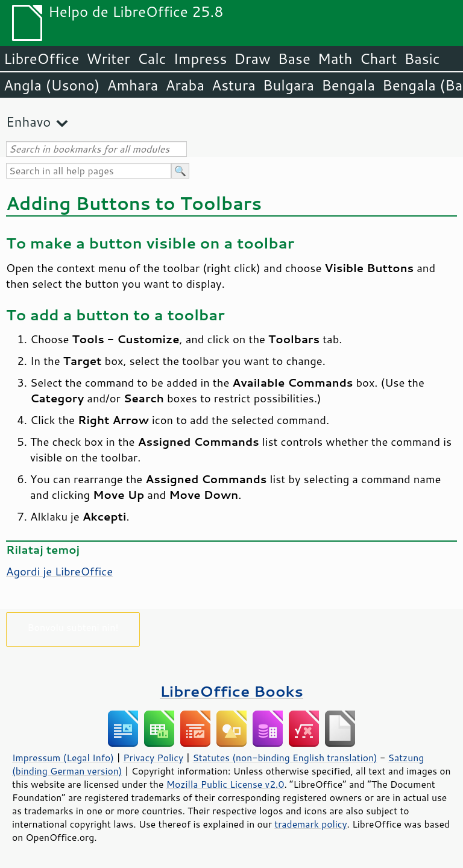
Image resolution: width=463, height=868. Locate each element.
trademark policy (310, 824)
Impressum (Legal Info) (63, 758)
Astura (234, 85)
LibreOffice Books (231, 691)
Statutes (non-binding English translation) (285, 758)
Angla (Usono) (52, 85)
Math (335, 59)
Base (294, 59)
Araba (185, 85)
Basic (422, 59)
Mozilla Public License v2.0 (225, 784)
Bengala (348, 85)
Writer (108, 59)
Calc (152, 59)
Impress (200, 59)
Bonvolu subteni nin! (73, 627)
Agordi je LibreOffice (59, 571)
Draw (252, 59)
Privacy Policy (153, 758)
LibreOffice (41, 59)
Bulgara (288, 85)
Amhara (132, 85)
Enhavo (28, 122)
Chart (378, 59)
